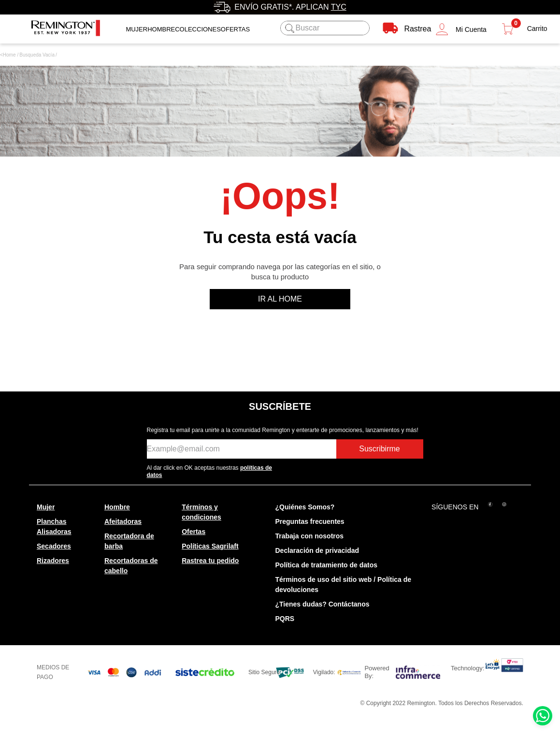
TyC (339, 7)
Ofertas (194, 532)
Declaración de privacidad (317, 550)
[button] (461, 29)
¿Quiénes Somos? (305, 507)
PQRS (285, 619)
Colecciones (198, 29)
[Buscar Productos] (288, 28)
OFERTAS (235, 29)
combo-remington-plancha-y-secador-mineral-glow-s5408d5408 (37, 55)
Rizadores (53, 561)
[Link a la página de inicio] (8, 55)
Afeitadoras (123, 521)
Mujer (136, 29)
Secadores (54, 546)
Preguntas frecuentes (310, 521)
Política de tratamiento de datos (327, 565)
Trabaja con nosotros (310, 536)
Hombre (161, 29)
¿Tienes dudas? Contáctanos (323, 604)
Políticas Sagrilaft (210, 546)
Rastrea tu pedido (210, 561)
